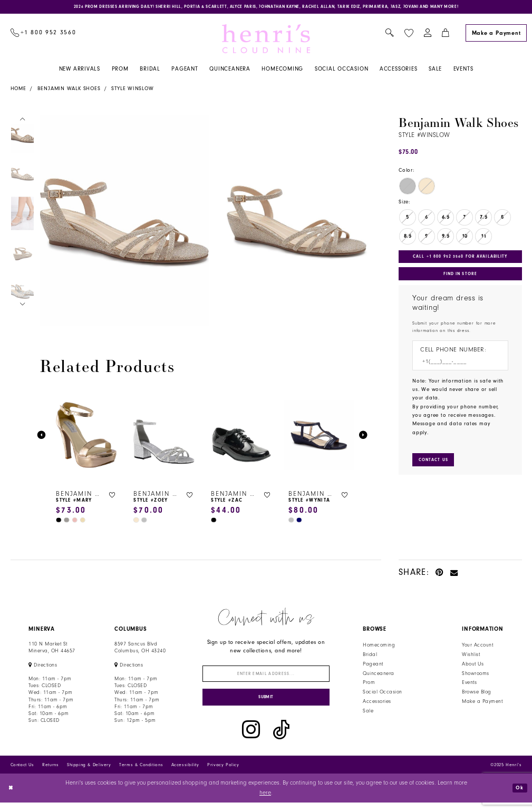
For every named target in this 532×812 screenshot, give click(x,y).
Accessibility (185, 774)
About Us (473, 667)
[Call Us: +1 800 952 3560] (43, 36)
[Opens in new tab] (43, 668)
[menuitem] (43, 36)
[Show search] (390, 36)
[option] (123, 222)
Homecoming (379, 648)
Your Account (477, 648)
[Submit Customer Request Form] (437, 470)
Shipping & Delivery (89, 774)
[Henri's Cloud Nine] (266, 41)
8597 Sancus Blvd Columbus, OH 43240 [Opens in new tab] (140, 650)
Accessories (377, 704)
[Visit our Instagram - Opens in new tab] (251, 739)
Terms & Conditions (141, 774)
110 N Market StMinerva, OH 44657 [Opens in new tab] (52, 650)
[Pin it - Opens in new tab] (439, 575)
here (265, 802)
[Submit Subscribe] (266, 705)
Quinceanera (378, 676)
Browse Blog (476, 694)
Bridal (370, 657)
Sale (368, 713)
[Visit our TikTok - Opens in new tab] (281, 739)
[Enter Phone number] (456, 371)
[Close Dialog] (12, 798)
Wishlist (471, 657)
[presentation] (86, 438)
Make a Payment (482, 704)
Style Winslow (132, 91)
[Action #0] (124, 222)
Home (18, 91)
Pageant (373, 667)
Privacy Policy (223, 774)
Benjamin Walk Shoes (69, 91)
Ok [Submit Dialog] (518, 797)
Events (469, 685)
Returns (50, 774)
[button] (427, 36)
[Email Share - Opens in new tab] (454, 575)
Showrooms (475, 676)
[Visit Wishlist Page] (409, 36)
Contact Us (22, 774)
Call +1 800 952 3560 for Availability (463, 260)
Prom (369, 685)
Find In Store (460, 280)
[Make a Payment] (496, 35)
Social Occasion (382, 694)
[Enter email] (266, 678)
